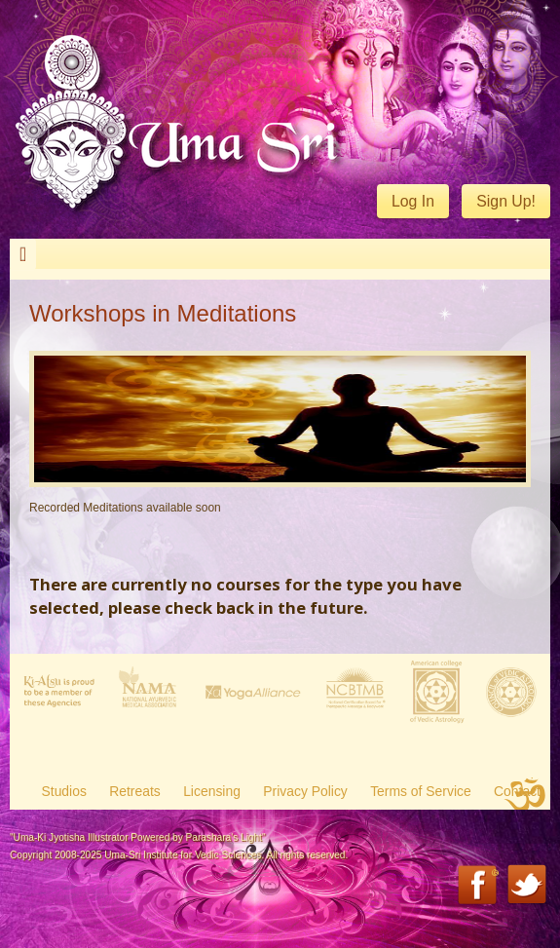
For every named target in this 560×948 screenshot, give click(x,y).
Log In (413, 201)
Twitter (528, 886)
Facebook (479, 886)
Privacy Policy (305, 791)
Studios (64, 791)
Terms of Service (421, 791)
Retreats (135, 791)
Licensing (212, 791)
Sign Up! (506, 201)
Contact (517, 791)
